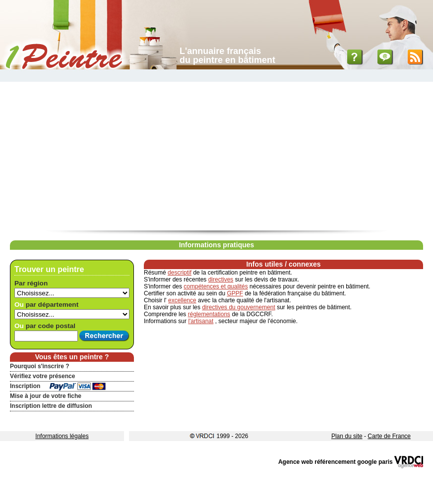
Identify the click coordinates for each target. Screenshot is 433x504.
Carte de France (389, 436)
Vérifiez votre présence (42, 376)
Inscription (25, 386)
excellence (182, 300)
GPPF (235, 293)
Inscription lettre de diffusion (51, 406)
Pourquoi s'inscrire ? (40, 366)
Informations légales (62, 436)
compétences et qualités (216, 286)
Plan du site (347, 436)
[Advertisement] (216, 156)
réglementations (209, 314)
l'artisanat (201, 321)
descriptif (180, 273)
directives (221, 280)
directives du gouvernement (238, 307)
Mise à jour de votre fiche (46, 396)
